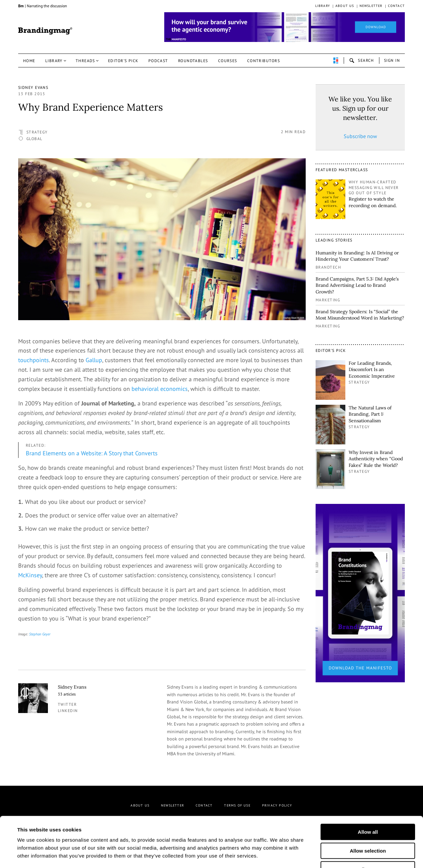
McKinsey (30, 575)
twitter (67, 704)
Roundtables (193, 61)
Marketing (328, 300)
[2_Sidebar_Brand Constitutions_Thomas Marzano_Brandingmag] (360, 592)
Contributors (264, 61)
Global (35, 139)
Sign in (392, 60)
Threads (85, 61)
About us (345, 6)
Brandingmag (45, 31)
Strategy (37, 132)
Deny (368, 826)
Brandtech (328, 267)
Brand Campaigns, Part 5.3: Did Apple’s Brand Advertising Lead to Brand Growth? (357, 285)
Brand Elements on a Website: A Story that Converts (92, 453)
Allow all (368, 789)
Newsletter (371, 6)
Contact (396, 6)
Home (29, 61)
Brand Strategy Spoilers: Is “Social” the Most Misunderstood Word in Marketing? (360, 315)
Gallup (94, 360)
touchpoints (34, 360)
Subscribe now (360, 136)
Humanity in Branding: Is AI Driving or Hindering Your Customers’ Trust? (357, 256)
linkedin (68, 711)
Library (323, 6)
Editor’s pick (123, 61)
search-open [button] (362, 60)
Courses (228, 61)
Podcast (158, 61)
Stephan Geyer (40, 634)
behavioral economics (160, 389)
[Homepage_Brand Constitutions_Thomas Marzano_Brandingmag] (285, 27)
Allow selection (368, 808)
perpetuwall (336, 60)
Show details (327, 855)
